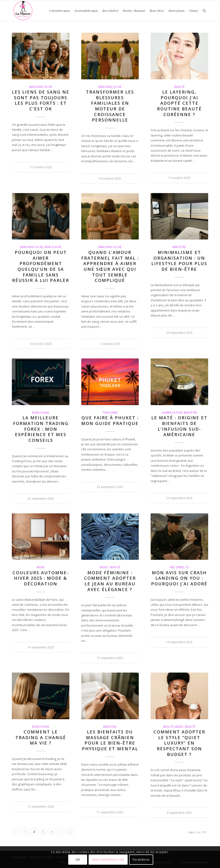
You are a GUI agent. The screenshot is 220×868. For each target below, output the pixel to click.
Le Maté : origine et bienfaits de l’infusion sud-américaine (179, 426)
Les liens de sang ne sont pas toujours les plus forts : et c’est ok (41, 100)
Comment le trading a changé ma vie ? (41, 737)
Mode (41, 567)
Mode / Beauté (110, 567)
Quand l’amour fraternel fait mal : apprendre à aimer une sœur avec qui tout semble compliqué (110, 266)
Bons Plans (41, 412)
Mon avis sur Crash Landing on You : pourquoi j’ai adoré (179, 578)
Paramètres (141, 860)
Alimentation (172, 412)
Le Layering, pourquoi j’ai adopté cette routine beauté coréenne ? (179, 103)
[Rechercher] (204, 11)
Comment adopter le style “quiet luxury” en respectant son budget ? (179, 743)
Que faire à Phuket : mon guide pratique (110, 420)
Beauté (179, 87)
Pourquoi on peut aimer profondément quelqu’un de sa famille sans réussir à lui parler (41, 266)
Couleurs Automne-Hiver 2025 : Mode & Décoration (41, 578)
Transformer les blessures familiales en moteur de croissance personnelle (110, 106)
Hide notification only (108, 860)
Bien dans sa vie (41, 87)
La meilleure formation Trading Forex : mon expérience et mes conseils (41, 429)
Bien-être (179, 247)
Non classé (53, 247)
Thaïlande (110, 412)
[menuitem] (60, 11)
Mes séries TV (179, 567)
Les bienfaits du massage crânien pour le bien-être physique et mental (110, 740)
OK (78, 860)
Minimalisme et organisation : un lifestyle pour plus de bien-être (179, 261)
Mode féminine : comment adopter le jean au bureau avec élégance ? (110, 581)
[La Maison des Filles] (23, 11)
